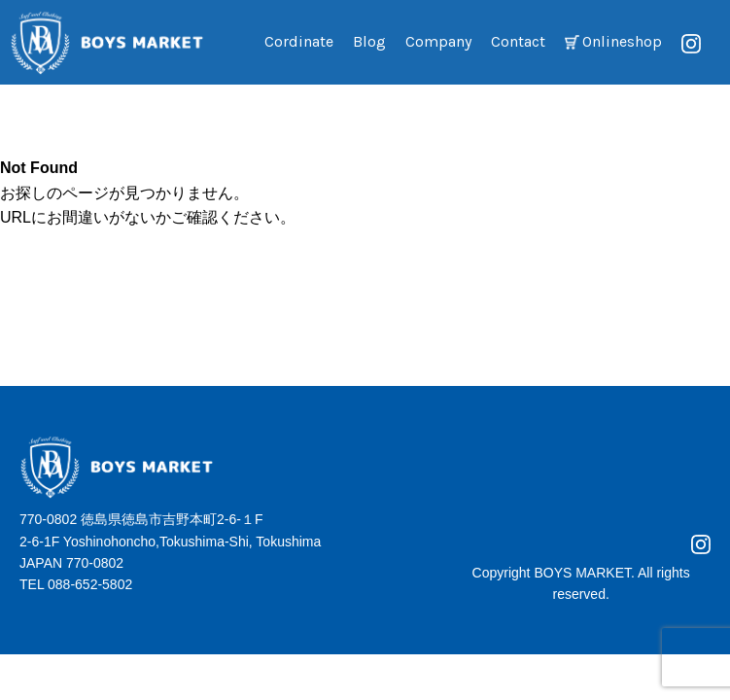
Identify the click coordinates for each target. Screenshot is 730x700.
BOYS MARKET (582, 573)
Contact (518, 41)
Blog (369, 41)
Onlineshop (622, 41)
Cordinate (299, 41)
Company (438, 41)
